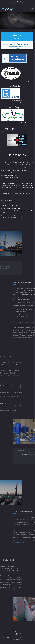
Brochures (17, 632)
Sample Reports (18, 633)
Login (14, 4)
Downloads (20, 4)
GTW (21, 640)
